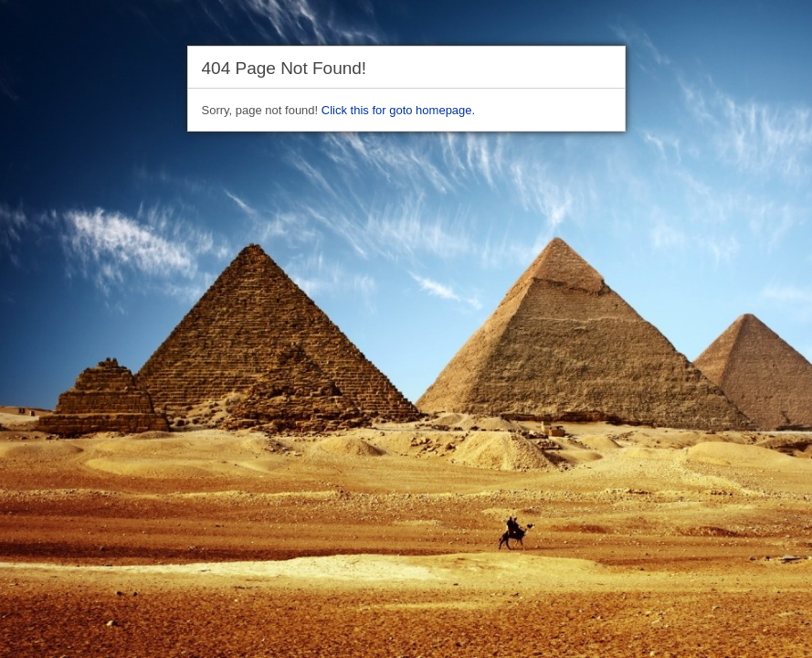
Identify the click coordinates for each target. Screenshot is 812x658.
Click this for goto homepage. (398, 110)
